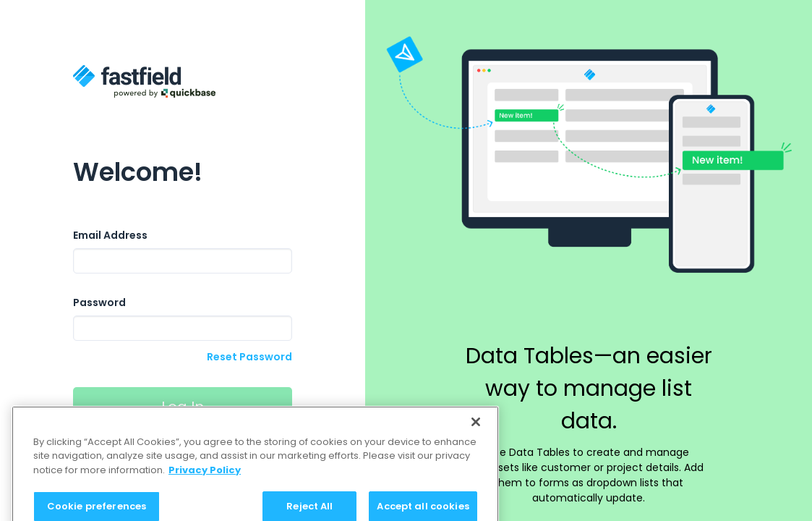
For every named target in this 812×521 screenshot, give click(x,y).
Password (99, 302)
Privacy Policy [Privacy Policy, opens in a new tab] (205, 477)
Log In (183, 407)
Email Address (110, 235)
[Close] (476, 429)
